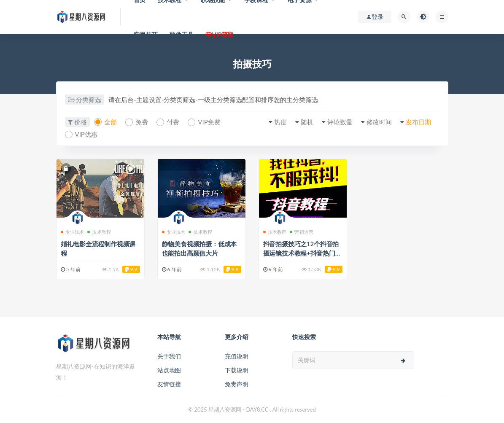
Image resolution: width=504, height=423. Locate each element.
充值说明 (237, 356)
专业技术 (73, 232)
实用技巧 (146, 34)
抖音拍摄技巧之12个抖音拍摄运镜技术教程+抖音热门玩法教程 (302, 253)
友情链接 (169, 384)
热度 (280, 122)
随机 (307, 122)
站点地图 (169, 370)
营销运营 (302, 232)
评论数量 (340, 122)
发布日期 (418, 122)
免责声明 (237, 384)
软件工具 (182, 34)
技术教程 (99, 232)
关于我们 (169, 356)
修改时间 (379, 122)
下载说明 (237, 370)
